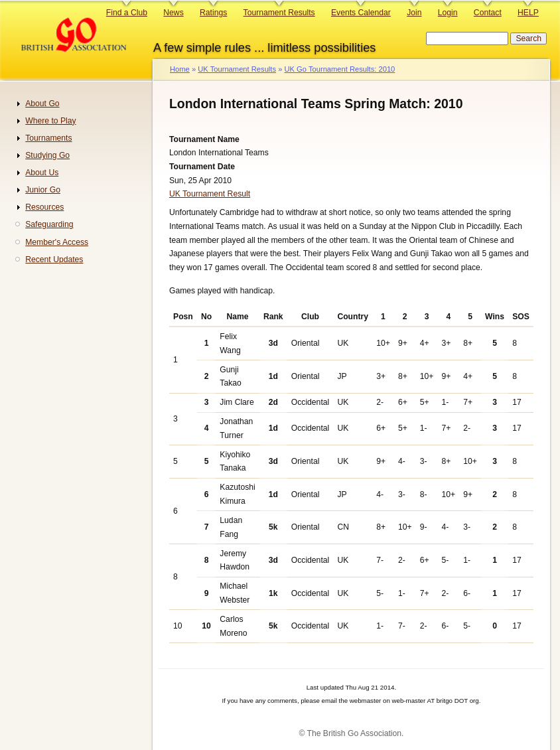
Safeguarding (49, 224)
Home (180, 69)
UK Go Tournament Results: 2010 (339, 69)
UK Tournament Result (210, 194)
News (173, 13)
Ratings (213, 13)
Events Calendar (361, 13)
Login (448, 13)
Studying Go (47, 155)
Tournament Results (279, 13)
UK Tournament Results (237, 69)
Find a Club (127, 13)
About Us (42, 173)
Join (414, 13)
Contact (488, 13)
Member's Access (57, 242)
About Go (42, 104)
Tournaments (48, 138)
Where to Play (50, 121)
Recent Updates (54, 260)
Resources (44, 207)
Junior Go (43, 190)
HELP (528, 13)
